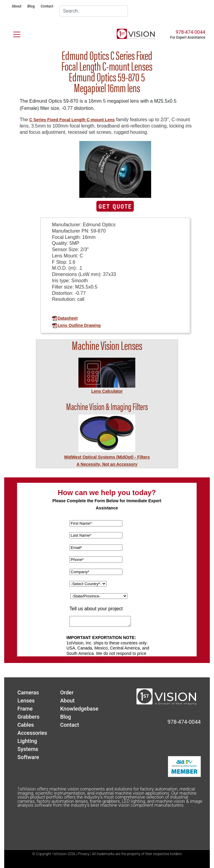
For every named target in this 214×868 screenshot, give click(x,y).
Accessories (32, 733)
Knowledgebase (79, 709)
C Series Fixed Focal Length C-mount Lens (72, 120)
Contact (47, 6)
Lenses (26, 701)
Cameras (28, 692)
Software (28, 757)
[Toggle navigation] (13, 33)
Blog (31, 6)
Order (67, 692)
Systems (28, 749)
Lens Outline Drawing (76, 325)
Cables (26, 725)
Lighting (27, 741)
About (16, 6)
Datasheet (65, 318)
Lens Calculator (107, 391)
